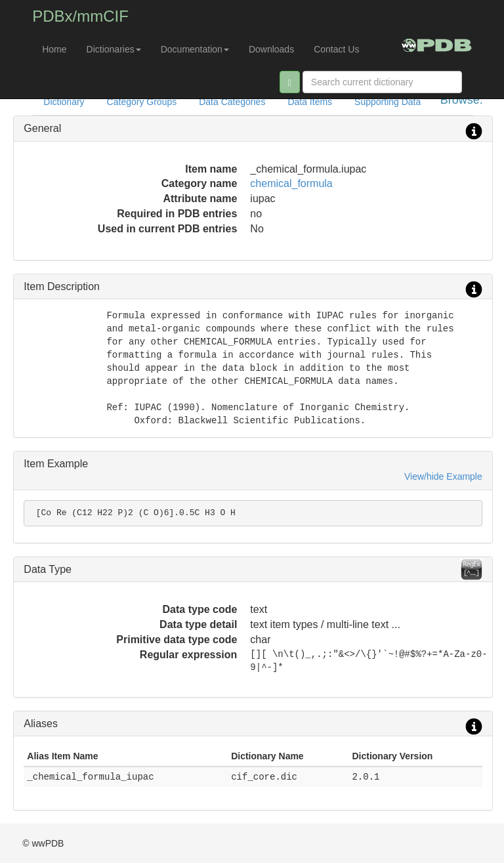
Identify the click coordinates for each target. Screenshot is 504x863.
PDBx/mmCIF (80, 16)
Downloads (271, 49)
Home (54, 49)
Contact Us (336, 49)
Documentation (195, 49)
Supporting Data (388, 102)
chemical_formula (291, 183)
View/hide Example (443, 476)
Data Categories (232, 102)
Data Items (310, 102)
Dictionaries (114, 49)
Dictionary (64, 102)
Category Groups (142, 102)
